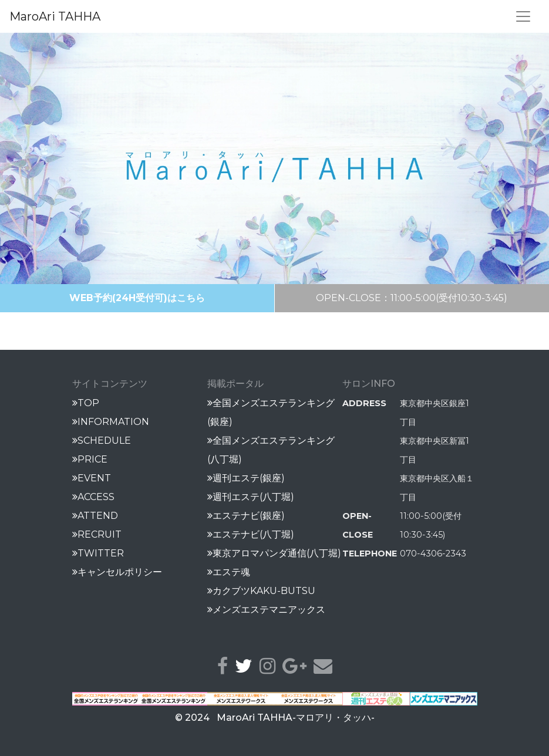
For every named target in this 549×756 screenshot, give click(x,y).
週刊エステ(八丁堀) (251, 497)
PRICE (90, 459)
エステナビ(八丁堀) (251, 534)
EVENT (92, 478)
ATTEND (95, 516)
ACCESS (93, 497)
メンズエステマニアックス (266, 610)
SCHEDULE (102, 441)
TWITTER (98, 553)
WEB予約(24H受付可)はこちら (137, 298)
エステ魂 (229, 572)
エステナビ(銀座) (246, 516)
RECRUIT (97, 534)
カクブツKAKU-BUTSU (261, 591)
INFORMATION (111, 422)
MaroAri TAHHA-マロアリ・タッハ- (296, 718)
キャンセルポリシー (117, 572)
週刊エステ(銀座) (246, 478)
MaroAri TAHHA (55, 16)
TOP (86, 403)
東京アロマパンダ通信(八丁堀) (274, 553)
